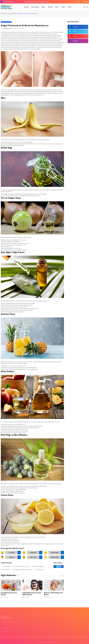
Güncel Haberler (35, 7)
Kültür (57, 7)
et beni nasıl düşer (6, 570)
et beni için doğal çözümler (38, 566)
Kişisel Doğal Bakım (12, 13)
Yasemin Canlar (8, 29)
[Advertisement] (78, 67)
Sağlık (43, 7)
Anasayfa (26, 7)
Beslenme (50, 7)
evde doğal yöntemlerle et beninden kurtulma (22, 570)
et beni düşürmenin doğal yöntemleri (21, 566)
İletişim (70, 7)
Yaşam (63, 7)
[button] (60, 575)
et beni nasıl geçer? (39, 570)
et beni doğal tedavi (6, 566)
